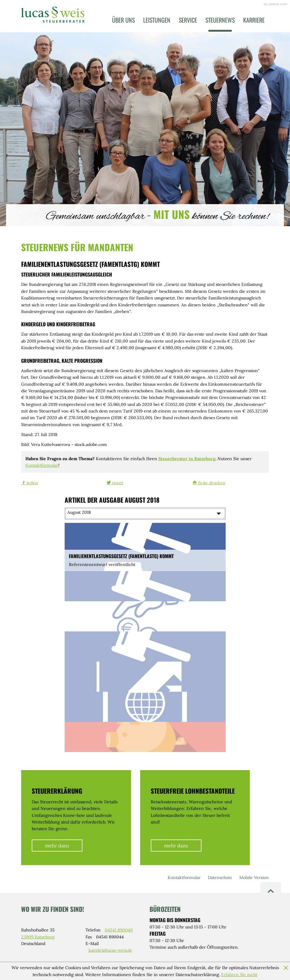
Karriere (254, 20)
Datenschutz (220, 877)
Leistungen (157, 20)
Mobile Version (254, 877)
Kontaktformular (42, 465)
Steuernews (220, 20)
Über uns (123, 20)
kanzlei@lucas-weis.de (110, 950)
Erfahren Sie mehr (239, 975)
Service (188, 20)
